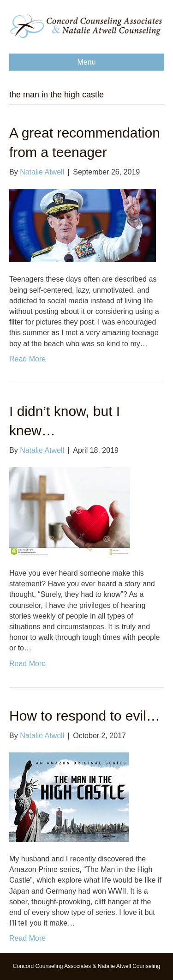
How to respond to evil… (85, 716)
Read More (27, 359)
